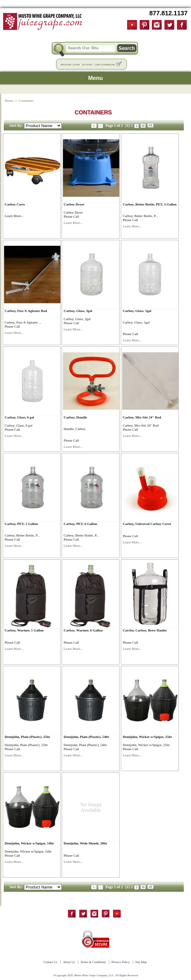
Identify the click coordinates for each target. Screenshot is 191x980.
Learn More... (14, 216)
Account (87, 65)
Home (9, 101)
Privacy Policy (121, 962)
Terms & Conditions (93, 962)
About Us (69, 962)
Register (66, 65)
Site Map (141, 962)
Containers (26, 101)
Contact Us (51, 962)
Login (76, 65)
